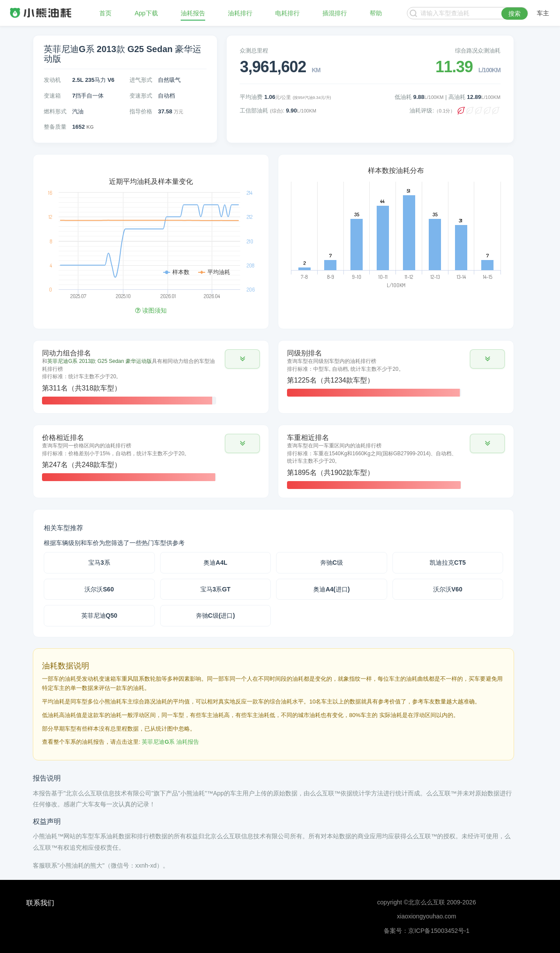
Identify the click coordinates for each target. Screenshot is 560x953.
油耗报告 (193, 13)
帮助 (376, 13)
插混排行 (335, 13)
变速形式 (141, 96)
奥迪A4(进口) (331, 589)
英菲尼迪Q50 (99, 615)
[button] (242, 359)
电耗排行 (287, 13)
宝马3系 (99, 563)
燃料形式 (55, 111)
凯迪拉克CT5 (448, 563)
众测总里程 (254, 51)
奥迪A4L (215, 563)
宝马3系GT (215, 589)
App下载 (146, 13)
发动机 (52, 80)
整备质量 (55, 127)
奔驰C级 (332, 563)
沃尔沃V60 (448, 589)
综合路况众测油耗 (478, 51)
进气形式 (141, 80)
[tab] (151, 377)
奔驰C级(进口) (215, 615)
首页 (105, 13)
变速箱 (52, 96)
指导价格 (141, 111)
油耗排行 (240, 13)
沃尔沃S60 (99, 589)
